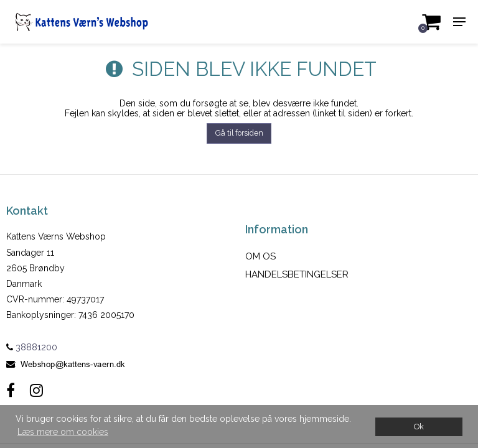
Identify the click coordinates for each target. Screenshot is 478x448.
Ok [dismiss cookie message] (419, 427)
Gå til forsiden (239, 133)
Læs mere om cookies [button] (63, 432)
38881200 (32, 347)
